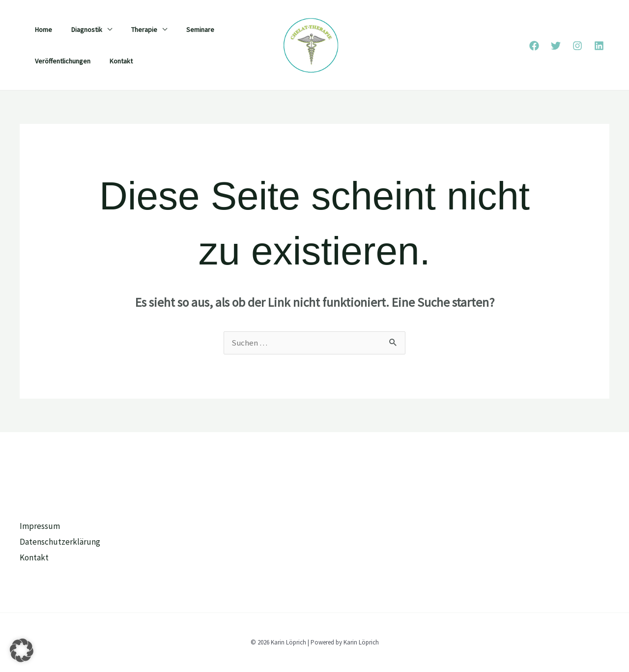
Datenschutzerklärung (60, 542)
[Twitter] (556, 46)
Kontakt (113, 61)
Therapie (130, 29)
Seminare (181, 29)
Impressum (40, 526)
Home (41, 29)
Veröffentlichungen (60, 61)
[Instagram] (577, 46)
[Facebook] (534, 46)
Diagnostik (78, 29)
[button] (22, 650)
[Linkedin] (599, 46)
